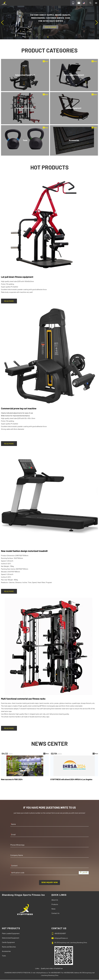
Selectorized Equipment (11, 938)
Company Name (17, 855)
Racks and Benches (9, 947)
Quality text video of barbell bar (52, 968)
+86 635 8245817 (60, 933)
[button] (48, 37)
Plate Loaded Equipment (11, 933)
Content (14, 866)
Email (13, 834)
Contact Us (55, 913)
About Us (55, 900)
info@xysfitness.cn (61, 938)
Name (13, 824)
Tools (4, 956)
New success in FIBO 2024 (12, 779)
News (53, 909)
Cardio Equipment (8, 942)
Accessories (6, 951)
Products (55, 904)
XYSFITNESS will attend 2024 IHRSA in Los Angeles (71, 779)
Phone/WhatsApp (17, 845)
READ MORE (9, 301)
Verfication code (17, 873)
